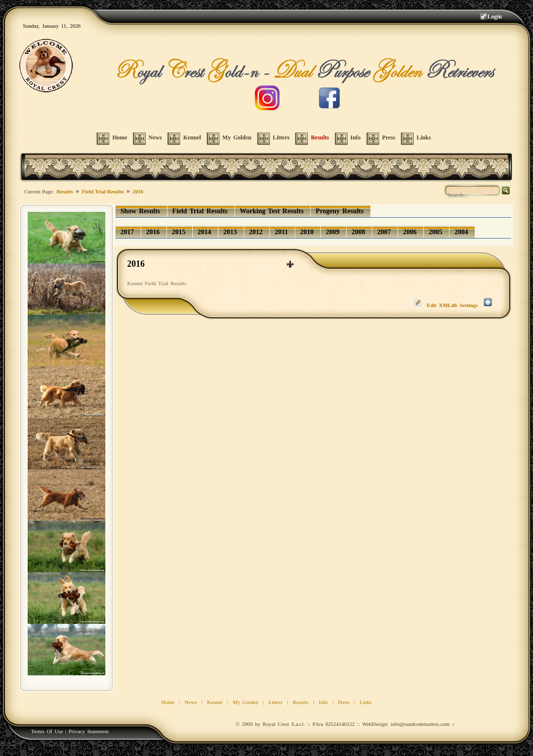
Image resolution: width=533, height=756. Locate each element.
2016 (138, 191)
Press (343, 702)
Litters (275, 702)
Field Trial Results (103, 191)
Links (366, 702)
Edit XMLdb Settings (452, 305)
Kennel (215, 702)
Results (65, 191)
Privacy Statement (88, 731)
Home (168, 702)
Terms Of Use (47, 731)
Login (495, 17)
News (191, 702)
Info (323, 702)
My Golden (246, 702)
